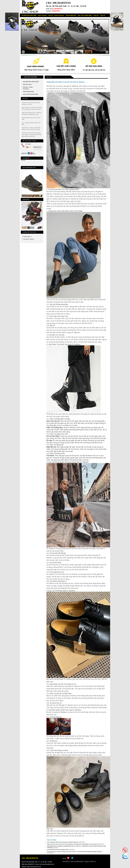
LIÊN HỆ (24, 19)
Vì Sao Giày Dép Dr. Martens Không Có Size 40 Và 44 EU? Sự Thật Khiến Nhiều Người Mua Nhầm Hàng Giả (74, 852)
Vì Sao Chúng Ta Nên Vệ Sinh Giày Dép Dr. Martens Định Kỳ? (63, 842)
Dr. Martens (74, 86)
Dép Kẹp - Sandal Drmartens (56, 15)
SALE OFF (96, 15)
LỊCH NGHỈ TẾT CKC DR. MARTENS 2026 (57, 850)
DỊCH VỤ (103, 15)
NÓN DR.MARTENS (71, 15)
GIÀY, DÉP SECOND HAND (85, 15)
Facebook (23, 160)
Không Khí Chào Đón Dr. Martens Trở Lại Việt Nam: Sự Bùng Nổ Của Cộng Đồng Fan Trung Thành (72, 844)
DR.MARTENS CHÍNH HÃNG (29, 15)
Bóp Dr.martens (42, 15)
